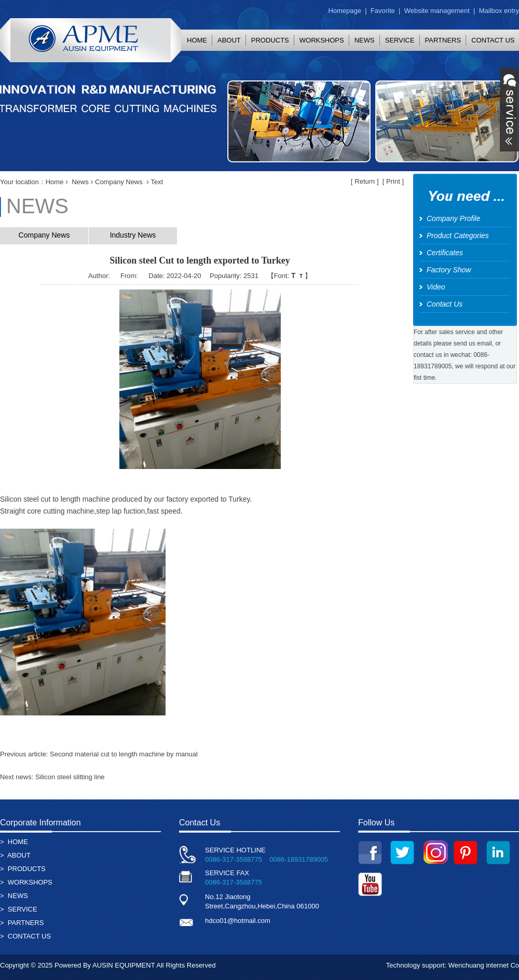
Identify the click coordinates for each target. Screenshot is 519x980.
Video (436, 287)
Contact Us (445, 304)
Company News (119, 182)
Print (393, 181)
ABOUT (229, 40)
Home (55, 182)
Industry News (133, 235)
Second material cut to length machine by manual (124, 754)
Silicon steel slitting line (70, 777)
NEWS (365, 40)
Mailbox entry (499, 11)
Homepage (345, 11)
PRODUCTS (270, 40)
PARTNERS (443, 40)
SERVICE (400, 40)
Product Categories (458, 236)
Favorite (383, 11)
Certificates (445, 253)
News (80, 182)
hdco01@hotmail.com (238, 921)
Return (365, 181)
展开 (509, 109)
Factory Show (449, 270)
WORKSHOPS (322, 40)
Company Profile (454, 218)
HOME (197, 40)
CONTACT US (29, 936)
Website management (437, 11)
